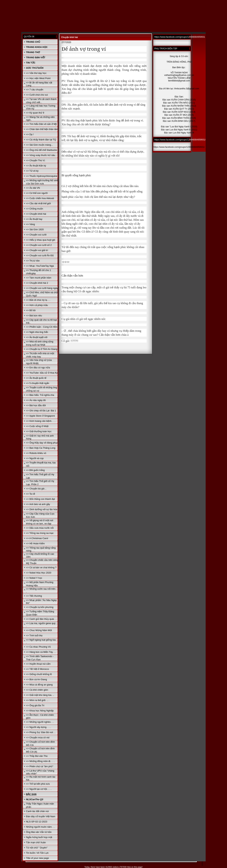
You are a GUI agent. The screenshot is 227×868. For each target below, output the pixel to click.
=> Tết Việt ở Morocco (38, 669)
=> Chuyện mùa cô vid (38, 738)
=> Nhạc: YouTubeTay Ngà (40, 266)
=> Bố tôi (31, 310)
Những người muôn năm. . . (40, 827)
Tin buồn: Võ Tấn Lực (37, 853)
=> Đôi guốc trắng (35, 470)
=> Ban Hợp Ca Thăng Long (41, 448)
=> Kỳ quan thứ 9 (35, 113)
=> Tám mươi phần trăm (39, 278)
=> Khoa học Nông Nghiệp (40, 711)
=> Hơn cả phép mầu (37, 305)
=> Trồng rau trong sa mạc (40, 533)
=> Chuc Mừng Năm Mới (39, 630)
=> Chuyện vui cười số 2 (39, 245)
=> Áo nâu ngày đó (36, 400)
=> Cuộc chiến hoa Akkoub (40, 198)
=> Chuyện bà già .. (36, 489)
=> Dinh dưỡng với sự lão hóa (42, 509)
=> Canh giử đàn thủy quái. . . (42, 619)
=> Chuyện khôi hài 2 (37, 283)
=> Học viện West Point (38, 78)
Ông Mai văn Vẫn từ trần (39, 832)
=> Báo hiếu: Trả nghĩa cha (40, 395)
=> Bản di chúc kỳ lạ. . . (38, 300)
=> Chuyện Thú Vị (35, 160)
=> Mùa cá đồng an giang (39, 685)
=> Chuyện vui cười (36, 235)
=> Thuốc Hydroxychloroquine (42, 176)
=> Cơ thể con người (37, 193)
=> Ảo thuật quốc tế (36, 378)
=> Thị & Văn (33, 261)
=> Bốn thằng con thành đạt (40, 499)
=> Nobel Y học (34, 578)
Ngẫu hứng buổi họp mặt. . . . (41, 837)
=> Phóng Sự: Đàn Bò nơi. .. (41, 732)
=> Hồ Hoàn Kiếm (35, 543)
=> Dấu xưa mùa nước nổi (40, 528)
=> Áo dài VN (33, 188)
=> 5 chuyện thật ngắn (38, 383)
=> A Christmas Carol (37, 538)
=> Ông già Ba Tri (35, 705)
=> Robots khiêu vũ (36, 453)
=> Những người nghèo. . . (40, 722)
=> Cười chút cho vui (37, 95)
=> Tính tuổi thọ (34, 635)
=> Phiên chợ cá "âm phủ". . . (41, 766)
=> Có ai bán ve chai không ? (41, 568)
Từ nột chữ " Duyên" (37, 848)
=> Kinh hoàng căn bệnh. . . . (41, 421)
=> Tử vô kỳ (32, 171)
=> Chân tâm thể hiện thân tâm (42, 129)
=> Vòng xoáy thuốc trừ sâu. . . (42, 155)
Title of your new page (37, 858)
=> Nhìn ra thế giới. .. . (38, 700)
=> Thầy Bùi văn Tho (37, 756)
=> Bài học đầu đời (36, 405)
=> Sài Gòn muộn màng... (39, 145)
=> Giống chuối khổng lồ (39, 674)
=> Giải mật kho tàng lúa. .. (40, 695)
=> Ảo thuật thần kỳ (36, 166)
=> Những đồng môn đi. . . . (40, 761)
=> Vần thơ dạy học (36, 73)
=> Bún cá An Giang (36, 679)
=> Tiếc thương (34, 596)
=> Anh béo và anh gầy (38, 504)
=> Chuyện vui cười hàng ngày (42, 288)
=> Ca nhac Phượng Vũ (38, 647)
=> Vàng (30, 224)
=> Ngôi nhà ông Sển (37, 332)
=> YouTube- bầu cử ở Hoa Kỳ (42, 373)
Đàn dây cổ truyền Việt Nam (41, 816)
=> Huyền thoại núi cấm (38, 664)
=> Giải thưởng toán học (39, 431)
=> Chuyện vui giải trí (37, 250)
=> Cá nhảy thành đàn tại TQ (41, 140)
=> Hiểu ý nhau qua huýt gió (41, 240)
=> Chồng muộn (35, 209)
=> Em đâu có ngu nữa (38, 368)
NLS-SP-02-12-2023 (37, 822)
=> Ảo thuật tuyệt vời (37, 337)
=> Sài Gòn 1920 (35, 229)
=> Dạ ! (30, 134)
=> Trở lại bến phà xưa (38, 784)
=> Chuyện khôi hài (36, 214)
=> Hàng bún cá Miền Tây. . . (41, 652)
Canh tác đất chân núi (37, 811)
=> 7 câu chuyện (35, 90)
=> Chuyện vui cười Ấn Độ (40, 255)
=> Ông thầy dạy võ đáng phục (42, 443)
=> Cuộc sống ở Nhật (37, 426)
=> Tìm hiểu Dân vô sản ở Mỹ (41, 124)
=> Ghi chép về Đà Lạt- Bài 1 (41, 411)
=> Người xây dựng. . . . (38, 727)
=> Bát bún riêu (34, 316)
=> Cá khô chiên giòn (37, 690)
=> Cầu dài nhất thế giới (38, 203)
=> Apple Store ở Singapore (40, 416)
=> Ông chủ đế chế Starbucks (41, 150)
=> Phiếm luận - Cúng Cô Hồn (42, 327)
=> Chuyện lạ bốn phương (40, 607)
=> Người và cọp (35, 458)
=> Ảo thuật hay (34, 219)
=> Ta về (30, 494)
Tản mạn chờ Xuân (36, 842)
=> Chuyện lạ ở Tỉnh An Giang (42, 349)
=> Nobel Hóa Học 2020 (39, 573)
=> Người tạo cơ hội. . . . (39, 789)
